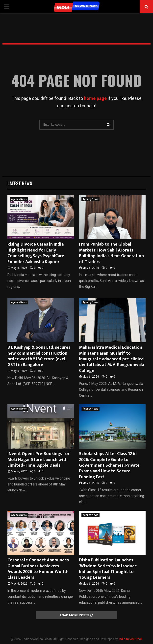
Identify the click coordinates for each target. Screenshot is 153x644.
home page (95, 98)
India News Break (130, 639)
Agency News (19, 199)
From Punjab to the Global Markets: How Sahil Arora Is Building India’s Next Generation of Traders (111, 253)
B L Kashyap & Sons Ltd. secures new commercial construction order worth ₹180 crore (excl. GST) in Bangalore (39, 356)
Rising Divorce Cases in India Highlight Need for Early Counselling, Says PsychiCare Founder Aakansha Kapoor (36, 253)
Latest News (20, 183)
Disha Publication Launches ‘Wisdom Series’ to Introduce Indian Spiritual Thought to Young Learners (108, 569)
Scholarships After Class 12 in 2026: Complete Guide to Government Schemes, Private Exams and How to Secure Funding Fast (109, 465)
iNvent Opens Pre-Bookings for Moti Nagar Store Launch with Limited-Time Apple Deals (38, 460)
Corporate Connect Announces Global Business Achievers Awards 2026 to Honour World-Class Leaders (38, 569)
